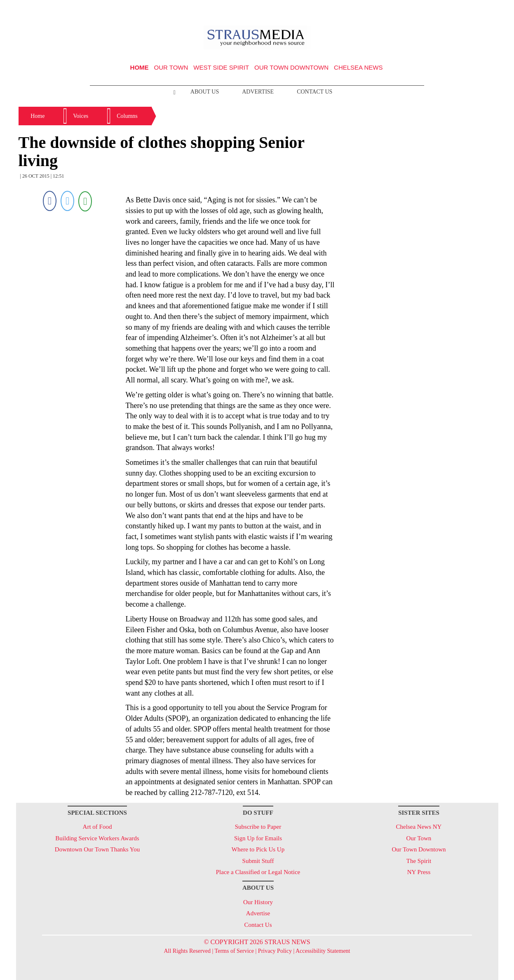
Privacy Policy (275, 951)
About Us (205, 92)
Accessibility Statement (323, 951)
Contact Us (315, 92)
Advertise (258, 92)
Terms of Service (234, 951)
